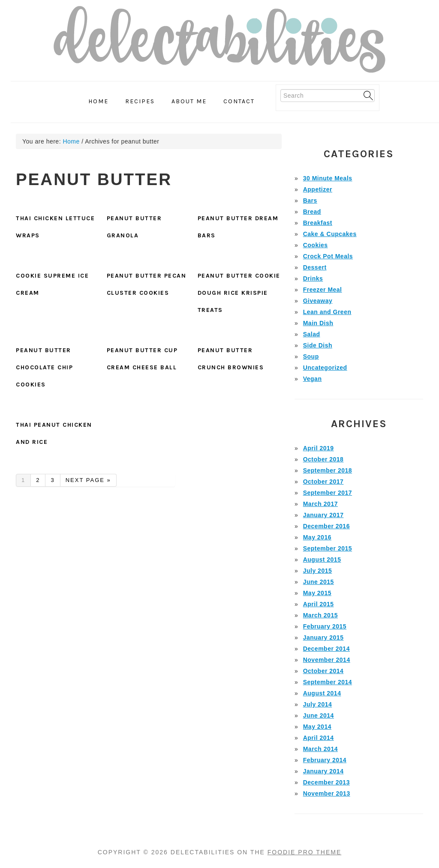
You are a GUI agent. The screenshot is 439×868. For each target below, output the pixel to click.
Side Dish (318, 345)
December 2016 (326, 526)
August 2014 (322, 693)
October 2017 (323, 482)
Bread (312, 212)
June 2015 (319, 582)
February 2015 (325, 626)
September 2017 (328, 493)
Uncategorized (325, 368)
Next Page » (88, 481)
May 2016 (317, 537)
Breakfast (318, 223)
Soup (311, 356)
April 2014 (319, 738)
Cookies (316, 245)
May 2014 (317, 727)
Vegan (313, 379)
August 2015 (322, 560)
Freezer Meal (323, 290)
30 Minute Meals (328, 178)
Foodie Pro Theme (305, 852)
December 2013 (326, 782)
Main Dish (318, 323)
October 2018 (323, 459)
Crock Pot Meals (328, 256)
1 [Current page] (26, 481)
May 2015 (317, 593)
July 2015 (318, 571)
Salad (312, 334)
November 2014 (327, 660)
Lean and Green (327, 312)
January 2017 (323, 515)
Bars (310, 201)
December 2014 (326, 649)
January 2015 (323, 638)
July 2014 (318, 704)
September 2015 (328, 548)
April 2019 (319, 448)
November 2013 (327, 793)
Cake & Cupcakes (330, 234)
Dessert (315, 267)
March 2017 (320, 504)
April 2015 (319, 604)
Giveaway (318, 301)
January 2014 (323, 771)
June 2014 (319, 715)
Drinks (313, 278)
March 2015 (320, 615)
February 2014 (325, 760)
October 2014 (323, 671)
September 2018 (328, 470)
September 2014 (328, 682)
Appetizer (318, 189)
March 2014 (320, 749)
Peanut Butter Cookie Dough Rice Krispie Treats (239, 293)
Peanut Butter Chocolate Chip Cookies (44, 367)
